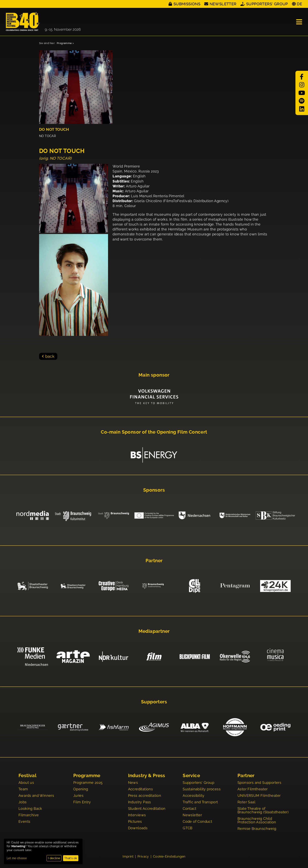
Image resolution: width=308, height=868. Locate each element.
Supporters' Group (267, 4)
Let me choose (17, 858)
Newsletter (223, 4)
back (50, 356)
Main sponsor (154, 375)
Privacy (143, 857)
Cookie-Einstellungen (169, 857)
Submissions (187, 4)
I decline (54, 858)
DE (299, 4)
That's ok (71, 858)
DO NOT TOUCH (54, 129)
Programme (64, 43)
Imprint (128, 857)
